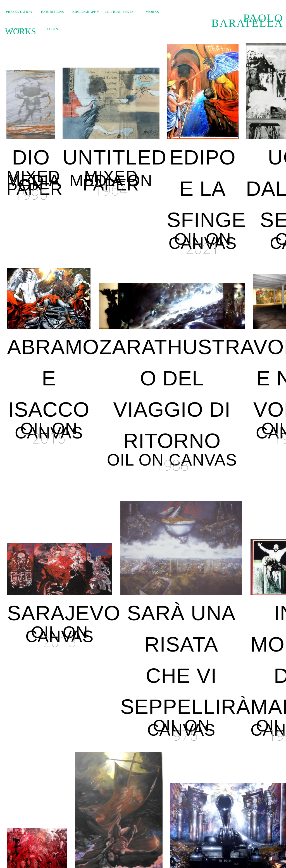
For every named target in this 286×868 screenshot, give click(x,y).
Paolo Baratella (247, 20)
